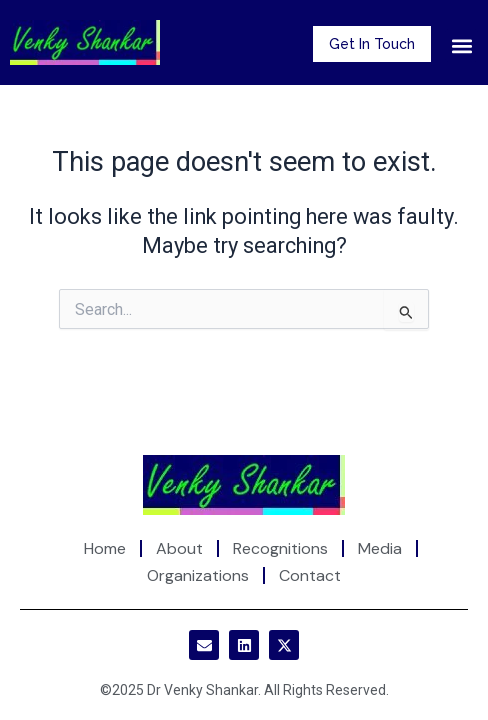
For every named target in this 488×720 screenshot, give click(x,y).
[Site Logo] (244, 483)
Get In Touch (372, 44)
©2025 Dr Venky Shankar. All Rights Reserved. (244, 690)
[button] (461, 45)
